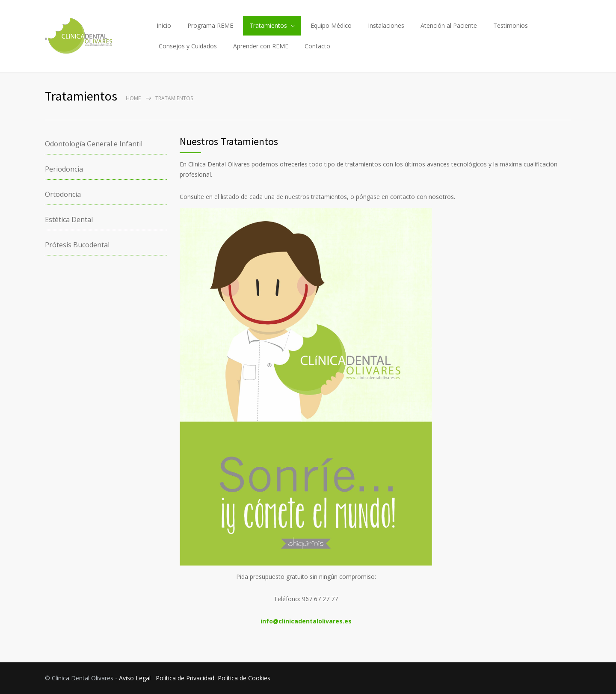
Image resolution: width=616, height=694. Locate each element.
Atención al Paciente (449, 25)
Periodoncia (64, 169)
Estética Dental (69, 219)
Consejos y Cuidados (188, 46)
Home (133, 98)
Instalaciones (386, 25)
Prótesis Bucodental (77, 245)
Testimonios (511, 25)
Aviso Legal (135, 678)
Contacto (317, 46)
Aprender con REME (261, 46)
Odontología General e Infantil (94, 144)
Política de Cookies (244, 678)
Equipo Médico (331, 25)
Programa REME (210, 25)
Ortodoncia (63, 194)
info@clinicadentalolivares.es (306, 621)
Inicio (164, 25)
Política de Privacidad (185, 678)
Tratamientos (268, 25)
